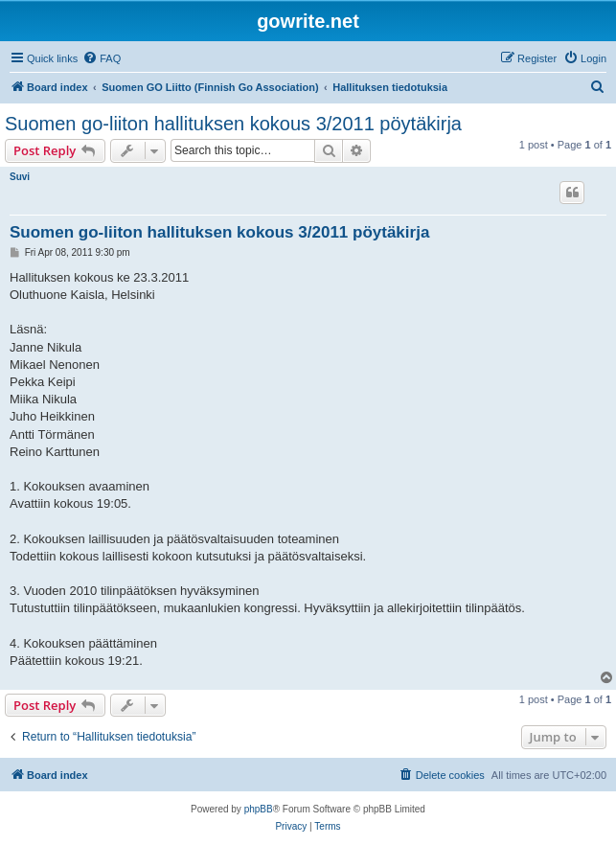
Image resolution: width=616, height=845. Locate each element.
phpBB (259, 809)
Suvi (20, 177)
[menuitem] (102, 58)
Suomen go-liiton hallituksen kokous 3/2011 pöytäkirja (233, 124)
